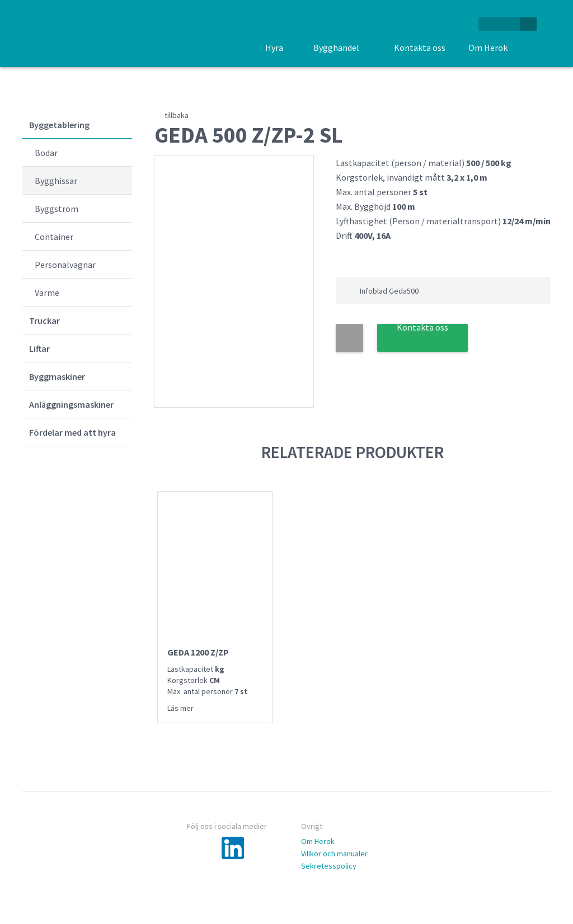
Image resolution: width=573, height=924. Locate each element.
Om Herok (318, 841)
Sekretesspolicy (329, 866)
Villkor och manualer (334, 854)
